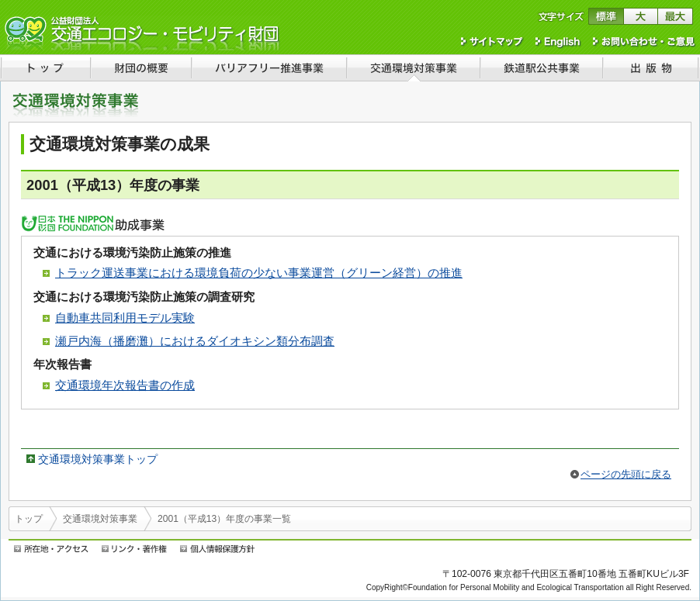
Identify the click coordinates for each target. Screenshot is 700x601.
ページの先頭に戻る (626, 474)
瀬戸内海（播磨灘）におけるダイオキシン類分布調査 (195, 341)
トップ (29, 519)
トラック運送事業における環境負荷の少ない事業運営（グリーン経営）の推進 (259, 273)
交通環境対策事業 (100, 519)
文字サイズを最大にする (676, 16)
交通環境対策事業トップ (98, 459)
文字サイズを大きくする (641, 16)
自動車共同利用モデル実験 (125, 318)
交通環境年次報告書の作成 (125, 385)
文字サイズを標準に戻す (606, 16)
